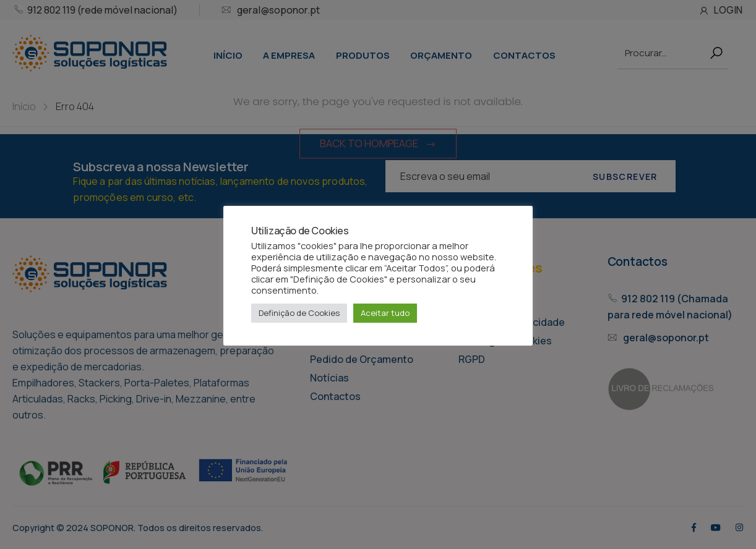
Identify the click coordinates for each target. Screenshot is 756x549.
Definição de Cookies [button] (299, 313)
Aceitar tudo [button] (385, 313)
